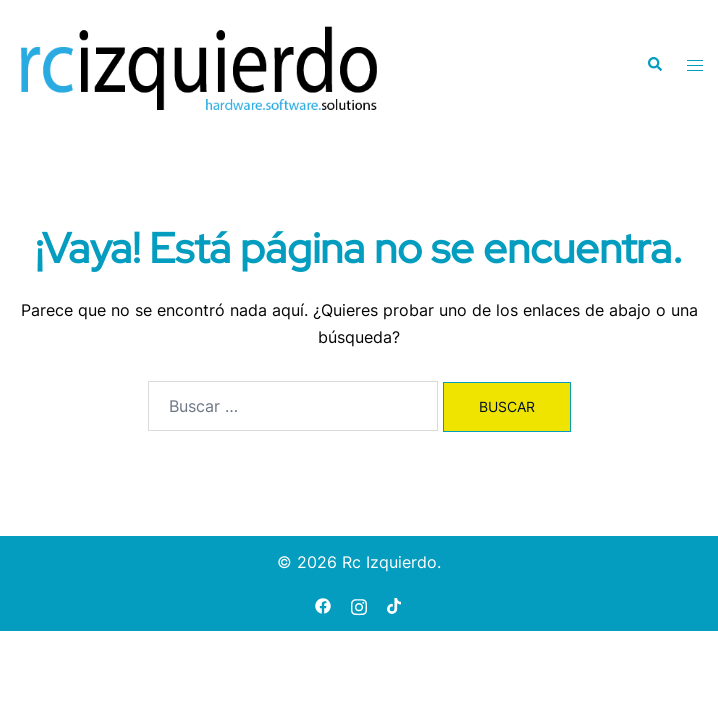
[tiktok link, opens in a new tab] (395, 604)
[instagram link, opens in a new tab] (359, 604)
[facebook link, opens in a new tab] (323, 604)
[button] (654, 65)
